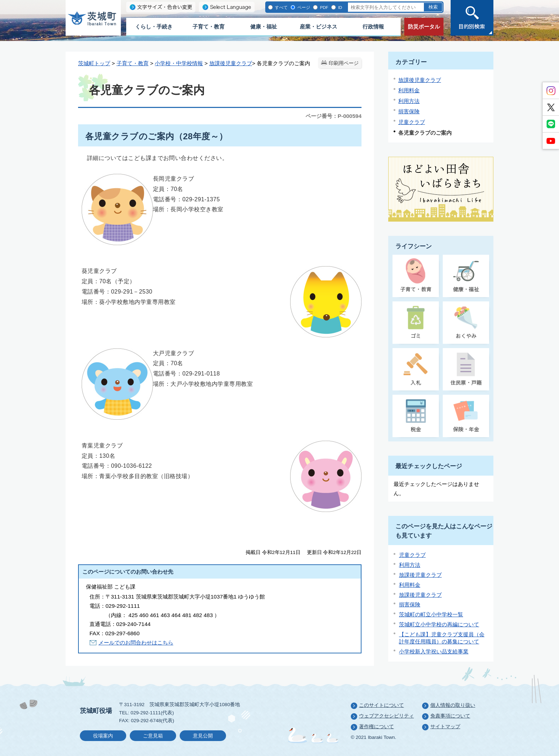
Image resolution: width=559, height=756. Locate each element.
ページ (303, 7)
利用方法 (409, 101)
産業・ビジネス (319, 27)
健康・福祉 (264, 27)
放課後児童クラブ (231, 63)
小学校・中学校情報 (179, 63)
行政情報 (373, 27)
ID (340, 7)
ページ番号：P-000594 (334, 116)
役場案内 (103, 736)
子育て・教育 (209, 27)
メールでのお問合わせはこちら (136, 643)
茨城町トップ (94, 63)
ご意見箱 (153, 736)
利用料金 (409, 90)
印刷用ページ (344, 63)
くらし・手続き (154, 27)
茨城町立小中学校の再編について (439, 624)
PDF (323, 7)
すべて (281, 7)
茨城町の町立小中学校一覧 (431, 614)
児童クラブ (412, 122)
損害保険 (409, 111)
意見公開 (203, 736)
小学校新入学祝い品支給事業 (434, 651)
